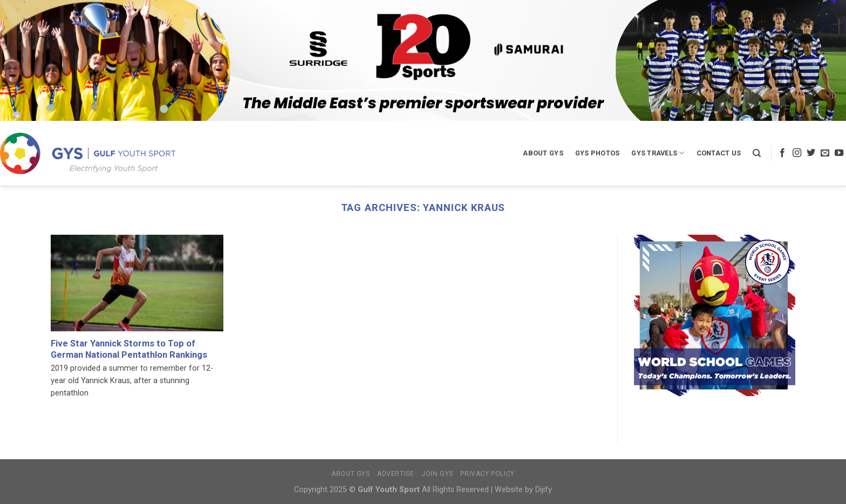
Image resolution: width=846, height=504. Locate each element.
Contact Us (719, 153)
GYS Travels (658, 153)
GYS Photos (598, 153)
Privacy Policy (487, 474)
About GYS (543, 153)
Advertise (396, 474)
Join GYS (437, 474)
